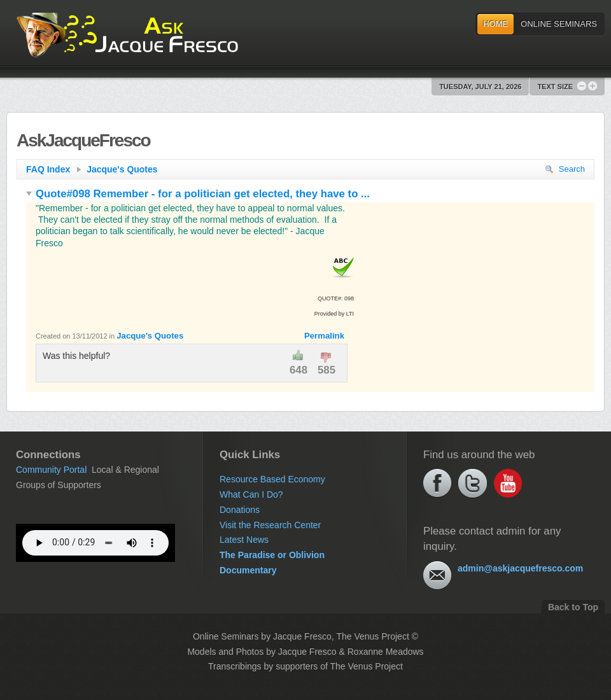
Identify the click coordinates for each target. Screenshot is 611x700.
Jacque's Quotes (122, 169)
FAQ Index (54, 169)
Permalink (324, 336)
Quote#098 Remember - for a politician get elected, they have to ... (198, 194)
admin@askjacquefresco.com (520, 568)
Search (565, 169)
